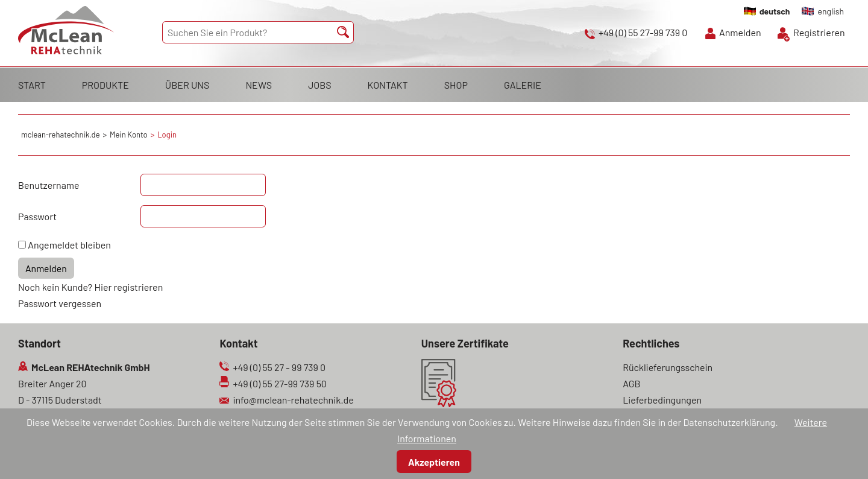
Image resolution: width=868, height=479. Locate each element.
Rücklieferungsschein (668, 367)
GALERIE (523, 85)
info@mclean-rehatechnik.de (293, 400)
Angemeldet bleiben (69, 245)
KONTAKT (388, 85)
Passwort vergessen (60, 303)
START (32, 85)
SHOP (456, 85)
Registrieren (819, 32)
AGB (631, 383)
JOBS (319, 85)
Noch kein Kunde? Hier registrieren (90, 287)
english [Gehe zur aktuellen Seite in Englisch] (831, 11)
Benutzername (49, 185)
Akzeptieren (434, 462)
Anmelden (740, 32)
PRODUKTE (105, 85)
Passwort (37, 216)
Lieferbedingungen (662, 400)
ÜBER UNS (187, 85)
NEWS (259, 85)
